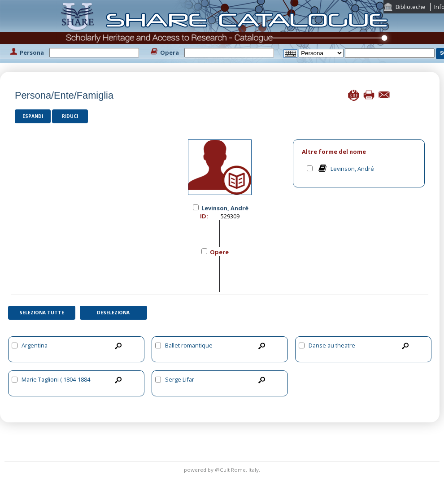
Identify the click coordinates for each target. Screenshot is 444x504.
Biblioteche (411, 7)
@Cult (223, 470)
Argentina (35, 345)
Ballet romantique (189, 345)
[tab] (359, 152)
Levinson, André (352, 169)
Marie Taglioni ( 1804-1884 (56, 379)
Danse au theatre (332, 345)
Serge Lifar (180, 379)
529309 (230, 216)
